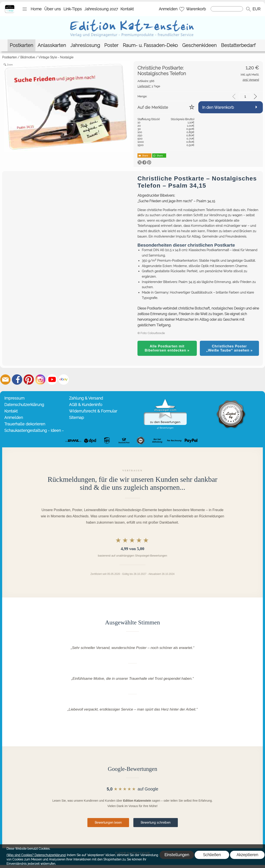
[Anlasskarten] (52, 45)
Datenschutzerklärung (24, 405)
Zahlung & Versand (86, 398)
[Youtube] (52, 380)
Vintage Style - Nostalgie (56, 57)
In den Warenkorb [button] (218, 107)
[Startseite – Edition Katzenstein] (10, 6)
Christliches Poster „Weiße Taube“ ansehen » (229, 348)
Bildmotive (28, 57)
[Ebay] (64, 380)
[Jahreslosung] (85, 45)
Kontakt (127, 9)
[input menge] (245, 96)
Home (36, 9)
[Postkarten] (21, 45)
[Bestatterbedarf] (238, 45)
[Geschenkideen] (199, 45)
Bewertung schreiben (156, 823)
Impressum (14, 398)
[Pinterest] (29, 380)
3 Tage (149, 86)
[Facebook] (17, 380)
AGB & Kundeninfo (86, 405)
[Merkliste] (182, 9)
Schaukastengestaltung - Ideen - (34, 430)
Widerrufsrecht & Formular (93, 411)
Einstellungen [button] (177, 855)
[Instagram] (40, 380)
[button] (25, 9)
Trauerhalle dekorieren (25, 424)
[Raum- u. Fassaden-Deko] (150, 45)
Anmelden (168, 9)
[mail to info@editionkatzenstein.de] (5, 380)
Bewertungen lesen (108, 823)
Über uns (53, 9)
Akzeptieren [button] (247, 855)
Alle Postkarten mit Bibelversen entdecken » (167, 348)
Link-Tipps (73, 9)
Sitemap (77, 418)
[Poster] (111, 45)
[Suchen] (227, 9)
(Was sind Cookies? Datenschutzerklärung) (36, 855)
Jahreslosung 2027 (101, 9)
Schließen (212, 855)
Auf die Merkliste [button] (153, 107)
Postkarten (9, 57)
